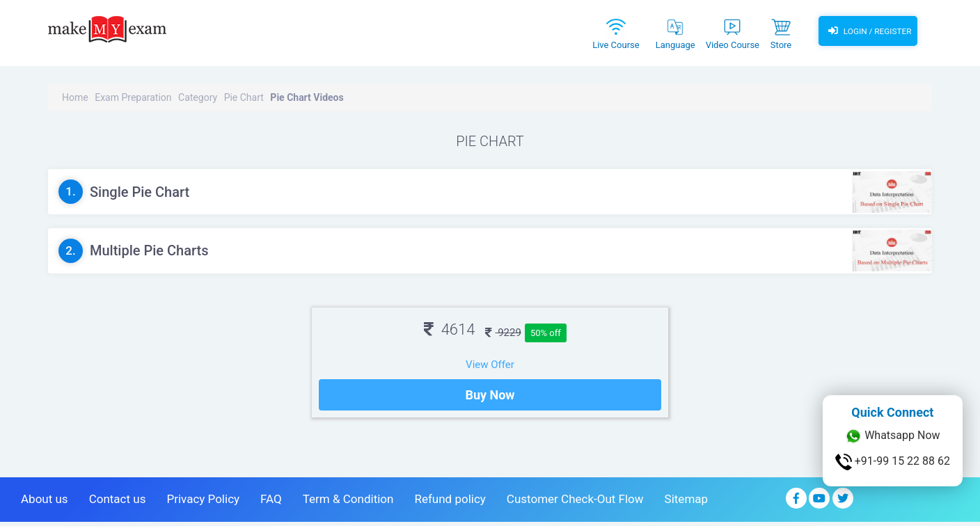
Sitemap (687, 502)
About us (45, 502)
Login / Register (868, 31)
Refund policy (450, 502)
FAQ (271, 502)
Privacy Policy (203, 502)
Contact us (118, 502)
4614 (449, 329)
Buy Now (490, 399)
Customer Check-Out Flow (575, 502)
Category (198, 97)
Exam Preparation (133, 97)
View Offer (490, 365)
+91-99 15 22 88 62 (893, 462)
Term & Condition (348, 502)
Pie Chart (244, 97)
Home (75, 97)
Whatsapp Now (892, 436)
